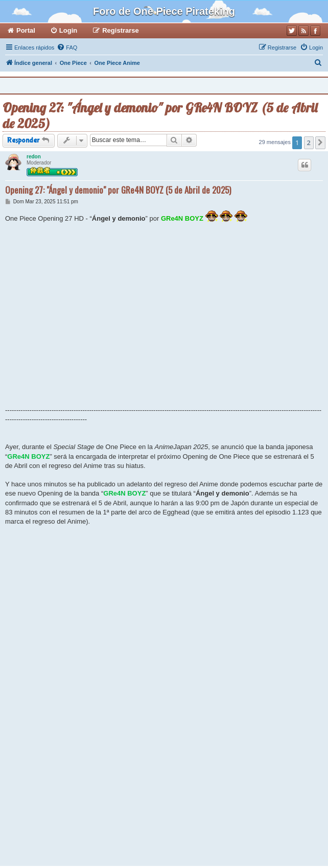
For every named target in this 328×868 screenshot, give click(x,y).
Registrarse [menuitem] (121, 30)
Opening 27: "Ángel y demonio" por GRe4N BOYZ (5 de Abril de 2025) (160, 115)
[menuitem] (67, 48)
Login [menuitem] (68, 30)
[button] (320, 143)
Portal (26, 30)
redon (34, 157)
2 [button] (309, 143)
